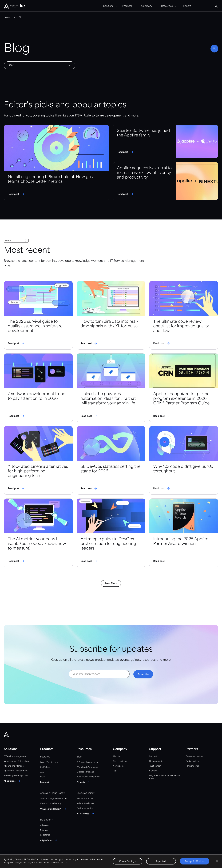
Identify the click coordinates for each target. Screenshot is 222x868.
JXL (42, 772)
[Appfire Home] (14, 6)
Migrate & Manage (85, 772)
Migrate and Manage (14, 766)
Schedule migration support (53, 799)
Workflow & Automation (88, 767)
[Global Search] (216, 6)
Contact (153, 771)
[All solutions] (13, 781)
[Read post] (56, 163)
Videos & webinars (85, 803)
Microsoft (45, 830)
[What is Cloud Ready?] (54, 809)
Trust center (155, 766)
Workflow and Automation (16, 761)
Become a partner (194, 756)
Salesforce (45, 835)
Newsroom (118, 766)
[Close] (217, 861)
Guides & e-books (85, 799)
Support (153, 756)
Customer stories (85, 808)
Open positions (120, 761)
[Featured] (47, 782)
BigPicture (45, 767)
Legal (115, 771)
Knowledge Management (16, 776)
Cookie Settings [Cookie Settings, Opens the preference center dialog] (127, 862)
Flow (42, 777)
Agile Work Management (16, 771)
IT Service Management (15, 756)
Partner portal (192, 766)
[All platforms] (49, 840)
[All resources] (86, 814)
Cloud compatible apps (51, 803)
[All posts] (84, 782)
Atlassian (44, 825)
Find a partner (192, 761)
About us (117, 756)
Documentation (157, 761)
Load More (111, 583)
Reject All (161, 862)
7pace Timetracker (49, 762)
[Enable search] (214, 49)
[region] (111, 861)
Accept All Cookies (194, 862)
